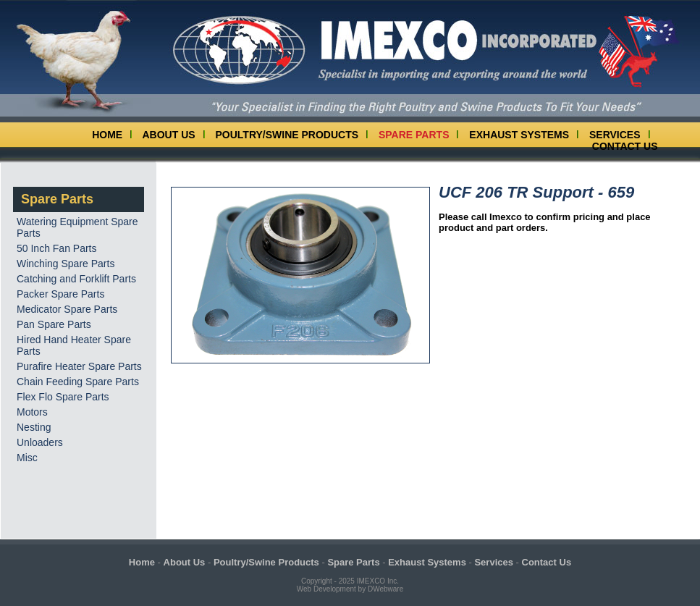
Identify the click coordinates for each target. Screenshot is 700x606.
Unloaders (40, 442)
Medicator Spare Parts (67, 309)
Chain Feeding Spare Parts (78, 382)
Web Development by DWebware (350, 589)
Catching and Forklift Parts (76, 279)
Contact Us (625, 146)
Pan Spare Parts (54, 324)
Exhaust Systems (519, 135)
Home (107, 135)
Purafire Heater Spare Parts (79, 366)
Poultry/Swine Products (287, 135)
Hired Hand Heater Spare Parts (74, 345)
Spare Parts (414, 135)
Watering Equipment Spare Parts (77, 227)
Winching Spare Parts (66, 264)
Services (615, 135)
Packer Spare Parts (60, 294)
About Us (169, 135)
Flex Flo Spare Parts (63, 397)
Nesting (34, 427)
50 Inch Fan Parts (57, 248)
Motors (32, 412)
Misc (27, 458)
